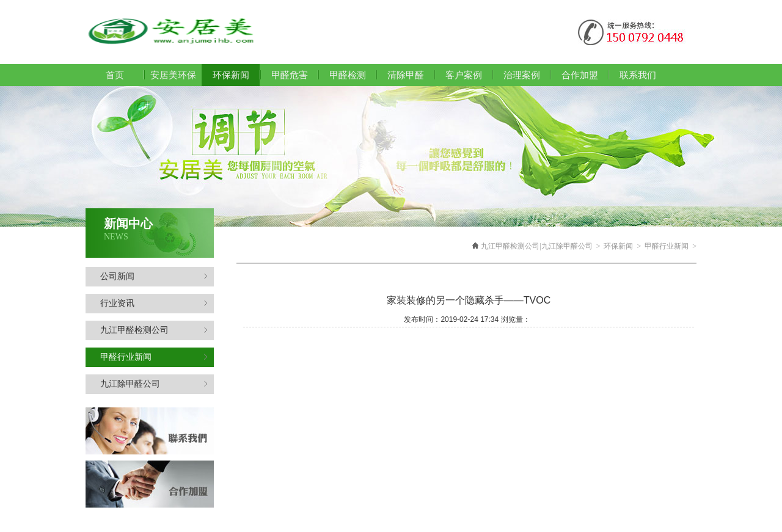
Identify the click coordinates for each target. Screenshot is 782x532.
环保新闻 (618, 246)
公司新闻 (154, 276)
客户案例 (464, 75)
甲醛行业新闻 (154, 357)
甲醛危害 (290, 75)
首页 (115, 75)
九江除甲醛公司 (154, 384)
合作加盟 (580, 75)
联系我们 (638, 75)
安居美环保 (173, 75)
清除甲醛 (406, 75)
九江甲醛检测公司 (154, 330)
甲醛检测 (348, 75)
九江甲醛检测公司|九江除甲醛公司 (536, 246)
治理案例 (522, 75)
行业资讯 (154, 303)
